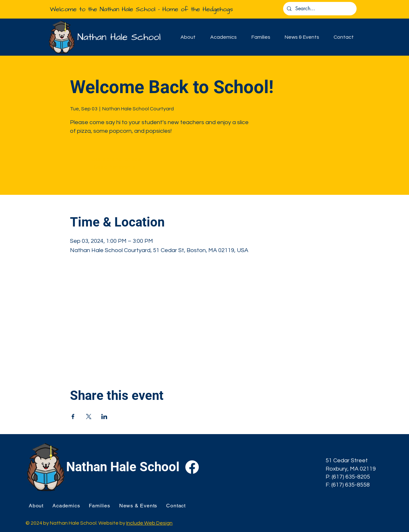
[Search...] (319, 9)
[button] (188, 37)
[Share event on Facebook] (73, 417)
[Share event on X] (89, 417)
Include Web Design (149, 523)
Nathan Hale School (119, 37)
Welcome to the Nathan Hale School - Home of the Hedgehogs (141, 9)
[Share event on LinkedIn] (104, 417)
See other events (115, 167)
